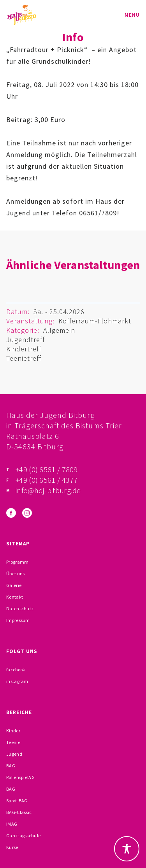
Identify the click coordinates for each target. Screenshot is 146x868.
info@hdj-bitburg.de (48, 490)
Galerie (14, 585)
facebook (16, 670)
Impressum (18, 620)
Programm (17, 562)
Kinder (13, 731)
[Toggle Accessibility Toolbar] (127, 849)
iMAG (12, 824)
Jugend (14, 754)
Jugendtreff (26, 340)
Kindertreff (24, 349)
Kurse (12, 847)
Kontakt (15, 597)
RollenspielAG (20, 777)
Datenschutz (20, 609)
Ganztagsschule (23, 836)
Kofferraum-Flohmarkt (95, 321)
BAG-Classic (19, 812)
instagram (17, 681)
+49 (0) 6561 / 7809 (47, 469)
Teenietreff (24, 358)
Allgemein (59, 330)
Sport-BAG (17, 801)
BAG (11, 766)
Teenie (13, 742)
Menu (132, 15)
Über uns (15, 574)
